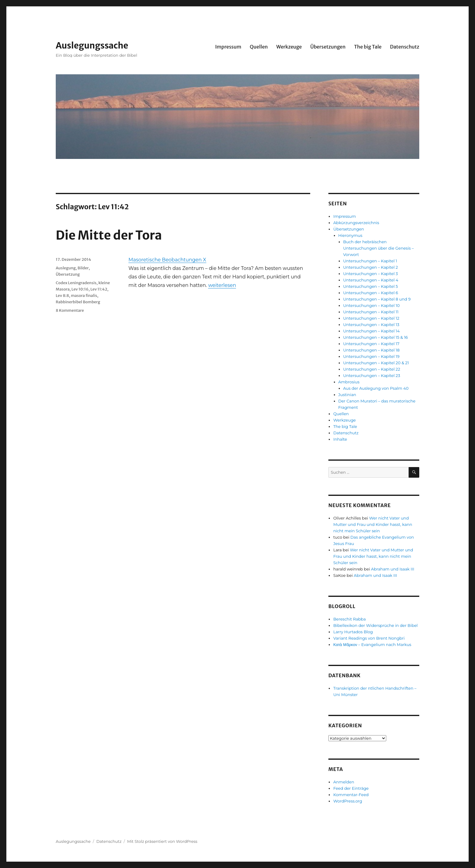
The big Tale (368, 47)
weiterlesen (222, 285)
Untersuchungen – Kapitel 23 (372, 375)
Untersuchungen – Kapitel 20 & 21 (376, 363)
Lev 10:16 (80, 289)
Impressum (228, 47)
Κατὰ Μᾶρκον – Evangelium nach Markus (372, 644)
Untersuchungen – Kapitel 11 (371, 312)
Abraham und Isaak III (393, 569)
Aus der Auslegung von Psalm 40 (376, 388)
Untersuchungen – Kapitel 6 (371, 293)
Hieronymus (350, 235)
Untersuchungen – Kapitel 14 (372, 331)
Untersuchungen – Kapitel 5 (371, 286)
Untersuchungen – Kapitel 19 (371, 356)
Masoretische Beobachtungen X (167, 260)
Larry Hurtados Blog (353, 632)
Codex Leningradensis (76, 283)
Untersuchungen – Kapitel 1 (370, 261)
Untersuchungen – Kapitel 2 (371, 267)
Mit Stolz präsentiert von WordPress (162, 841)
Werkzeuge (289, 47)
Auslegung (66, 268)
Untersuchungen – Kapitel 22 (372, 369)
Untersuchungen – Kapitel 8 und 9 (377, 299)
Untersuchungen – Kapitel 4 (371, 280)
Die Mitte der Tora (109, 235)
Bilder (83, 268)
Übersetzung (68, 274)
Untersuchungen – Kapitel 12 (371, 318)
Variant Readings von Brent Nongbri (369, 638)
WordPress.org (348, 801)
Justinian (347, 395)
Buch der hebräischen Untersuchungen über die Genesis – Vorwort (379, 248)
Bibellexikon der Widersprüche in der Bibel (375, 625)
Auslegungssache (92, 45)
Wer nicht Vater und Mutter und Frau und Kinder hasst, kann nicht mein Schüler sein (373, 524)
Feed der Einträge (351, 788)
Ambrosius (349, 382)
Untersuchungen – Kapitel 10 (372, 305)
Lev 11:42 (99, 289)
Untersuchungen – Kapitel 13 (371, 325)
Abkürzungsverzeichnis (356, 223)
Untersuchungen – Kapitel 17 (371, 344)
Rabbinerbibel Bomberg (78, 302)
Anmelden (344, 782)
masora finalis (84, 296)
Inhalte (340, 439)
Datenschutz (405, 47)
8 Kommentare (70, 310)
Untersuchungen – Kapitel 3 (371, 274)
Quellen (259, 47)
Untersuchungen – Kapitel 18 (371, 350)
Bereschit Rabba (349, 619)
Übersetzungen (328, 47)
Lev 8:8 (62, 296)
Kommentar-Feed (351, 795)
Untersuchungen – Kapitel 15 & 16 (376, 337)
